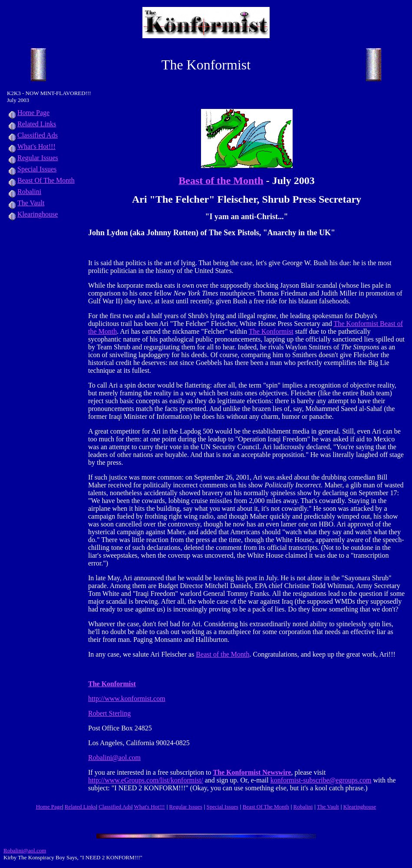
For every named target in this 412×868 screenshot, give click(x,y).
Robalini (24, 192)
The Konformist (271, 331)
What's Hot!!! (36, 146)
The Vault (26, 203)
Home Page (28, 113)
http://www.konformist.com (127, 699)
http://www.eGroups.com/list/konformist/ (146, 780)
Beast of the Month (222, 654)
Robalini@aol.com (114, 758)
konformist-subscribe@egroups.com (321, 780)
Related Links (31, 124)
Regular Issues (33, 158)
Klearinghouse (32, 214)
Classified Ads (32, 135)
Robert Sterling (109, 713)
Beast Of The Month (41, 180)
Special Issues (32, 169)
